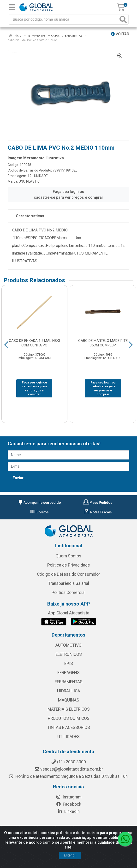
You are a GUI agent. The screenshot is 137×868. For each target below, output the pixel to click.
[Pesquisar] (123, 19)
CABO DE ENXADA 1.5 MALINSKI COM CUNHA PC (34, 343)
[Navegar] (6, 345)
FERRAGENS (68, 673)
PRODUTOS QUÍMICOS (69, 718)
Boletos (39, 512)
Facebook (69, 804)
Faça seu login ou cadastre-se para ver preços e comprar (68, 195)
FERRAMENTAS (69, 682)
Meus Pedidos (98, 503)
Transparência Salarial (69, 583)
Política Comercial (68, 593)
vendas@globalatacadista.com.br (69, 769)
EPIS (69, 664)
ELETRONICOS (69, 654)
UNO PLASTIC (29, 181)
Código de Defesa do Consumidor (68, 574)
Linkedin (68, 811)
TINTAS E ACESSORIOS (69, 728)
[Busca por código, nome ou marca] (64, 19)
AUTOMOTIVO (68, 645)
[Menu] (12, 7)
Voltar (120, 34)
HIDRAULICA (69, 691)
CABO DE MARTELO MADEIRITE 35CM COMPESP (103, 343)
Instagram (69, 797)
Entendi (70, 855)
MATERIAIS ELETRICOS (69, 709)
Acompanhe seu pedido (39, 503)
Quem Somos (68, 556)
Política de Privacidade (69, 565)
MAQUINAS (69, 700)
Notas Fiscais (98, 512)
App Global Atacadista (69, 613)
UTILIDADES (68, 737)
